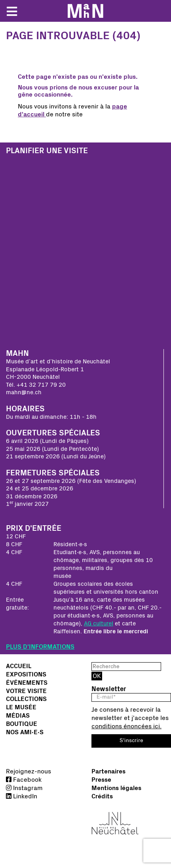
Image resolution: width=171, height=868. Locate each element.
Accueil (19, 666)
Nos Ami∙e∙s (25, 732)
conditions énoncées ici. (126, 726)
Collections (26, 699)
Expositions (26, 674)
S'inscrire (131, 741)
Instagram (24, 788)
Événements (27, 683)
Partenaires (108, 771)
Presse (101, 780)
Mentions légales (116, 788)
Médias (18, 716)
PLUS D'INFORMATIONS (40, 647)
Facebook (24, 780)
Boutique (22, 724)
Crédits (102, 796)
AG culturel (99, 624)
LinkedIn (22, 796)
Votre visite (26, 691)
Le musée (21, 707)
